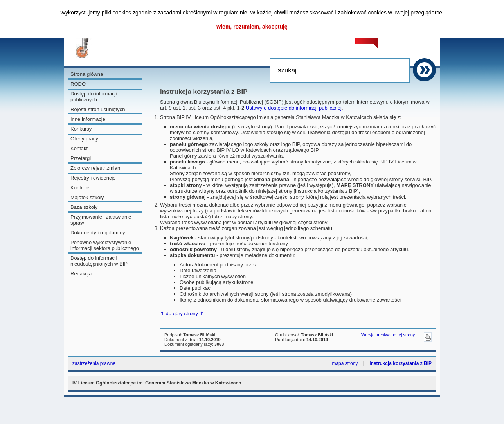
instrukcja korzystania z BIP (400, 363)
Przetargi (81, 158)
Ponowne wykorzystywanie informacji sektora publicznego (105, 245)
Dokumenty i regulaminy (98, 233)
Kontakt (79, 148)
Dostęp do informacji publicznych (94, 97)
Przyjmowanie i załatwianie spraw (101, 220)
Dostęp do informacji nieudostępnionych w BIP (99, 261)
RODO (78, 84)
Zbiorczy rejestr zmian (95, 168)
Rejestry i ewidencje (93, 178)
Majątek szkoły (87, 197)
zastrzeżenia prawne (94, 363)
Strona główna (87, 74)
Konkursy (81, 129)
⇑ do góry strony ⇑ (182, 314)
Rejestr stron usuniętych (98, 109)
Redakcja (81, 274)
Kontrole (80, 188)
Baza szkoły (84, 207)
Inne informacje (88, 119)
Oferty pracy (84, 139)
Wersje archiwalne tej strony (388, 335)
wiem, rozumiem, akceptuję (252, 27)
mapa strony (345, 363)
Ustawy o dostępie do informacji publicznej (294, 108)
